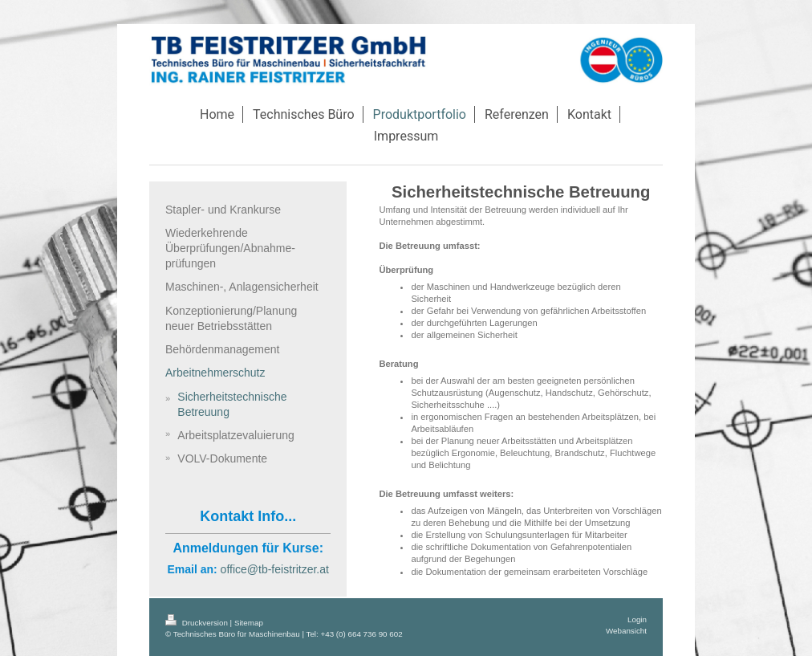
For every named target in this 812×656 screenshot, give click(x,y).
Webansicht (626, 631)
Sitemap (249, 623)
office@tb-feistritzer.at (275, 569)
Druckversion (198, 623)
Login (637, 619)
